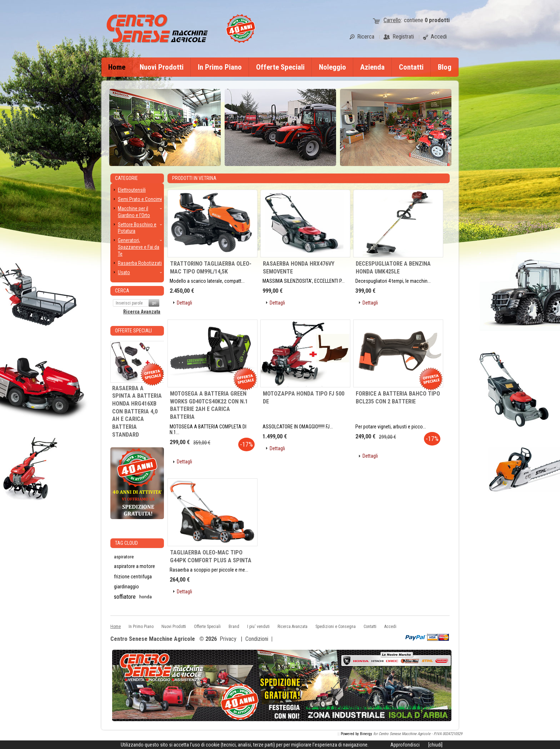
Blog (445, 67)
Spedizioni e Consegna (336, 627)
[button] (182, 303)
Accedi (390, 627)
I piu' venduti (258, 627)
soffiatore (125, 597)
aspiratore (124, 557)
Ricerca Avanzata (142, 312)
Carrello (392, 20)
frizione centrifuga (133, 577)
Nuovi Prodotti (162, 67)
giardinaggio (126, 587)
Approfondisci (405, 745)
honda (146, 597)
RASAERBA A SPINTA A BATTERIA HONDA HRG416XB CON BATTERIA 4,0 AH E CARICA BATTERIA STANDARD (137, 411)
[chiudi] (435, 745)
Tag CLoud (126, 543)
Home (117, 67)
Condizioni (257, 639)
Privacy (228, 639)
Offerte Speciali (280, 67)
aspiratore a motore (134, 566)
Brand (234, 627)
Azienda (372, 67)
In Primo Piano (220, 67)
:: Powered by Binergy (355, 734)
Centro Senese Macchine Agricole (153, 639)
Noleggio (332, 67)
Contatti (411, 67)
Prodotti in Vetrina (194, 178)
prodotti (437, 20)
